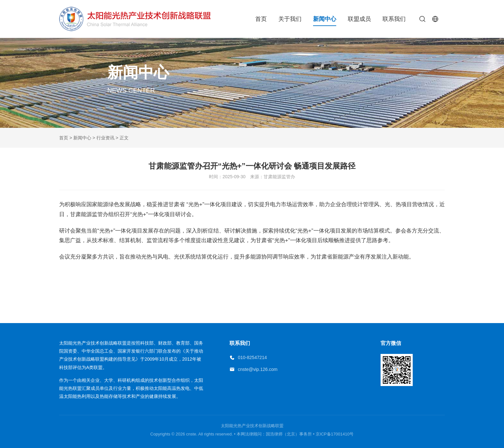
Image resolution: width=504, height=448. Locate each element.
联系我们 (394, 19)
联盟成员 (359, 19)
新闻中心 (325, 19)
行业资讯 (105, 138)
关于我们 (290, 19)
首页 (261, 19)
